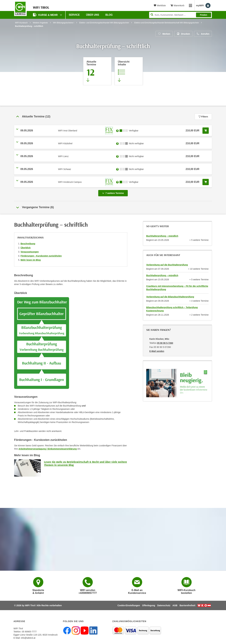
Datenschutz (164, 605)
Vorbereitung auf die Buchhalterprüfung (167, 265)
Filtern (203, 117)
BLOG (109, 15)
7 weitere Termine (114, 192)
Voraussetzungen (30, 252)
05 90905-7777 (29, 632)
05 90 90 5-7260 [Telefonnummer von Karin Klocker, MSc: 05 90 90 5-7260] (165, 343)
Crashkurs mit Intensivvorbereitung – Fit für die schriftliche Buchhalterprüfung (177, 288)
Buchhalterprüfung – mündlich (162, 236)
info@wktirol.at (28, 638)
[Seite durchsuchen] (180, 15)
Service (74, 15)
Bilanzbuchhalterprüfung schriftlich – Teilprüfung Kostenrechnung (172, 309)
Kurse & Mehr (46, 15)
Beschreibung (28, 244)
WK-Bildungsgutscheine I (64, 23)
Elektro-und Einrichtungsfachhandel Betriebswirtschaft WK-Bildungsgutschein (167, 23)
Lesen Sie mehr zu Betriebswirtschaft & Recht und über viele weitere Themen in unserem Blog (85, 463)
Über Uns (93, 15)
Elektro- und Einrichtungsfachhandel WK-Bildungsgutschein (104, 23)
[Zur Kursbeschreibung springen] (129, 71)
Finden (204, 15)
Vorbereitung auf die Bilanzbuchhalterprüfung (170, 297)
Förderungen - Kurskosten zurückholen (41, 256)
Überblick (26, 248)
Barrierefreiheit (187, 605)
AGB (175, 605)
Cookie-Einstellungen (129, 605)
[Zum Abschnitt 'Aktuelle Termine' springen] (97, 71)
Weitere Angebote (40, 23)
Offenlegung (149, 605)
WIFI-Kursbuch (21, 23)
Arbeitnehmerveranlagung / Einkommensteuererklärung (48, 449)
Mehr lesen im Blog (31, 260)
